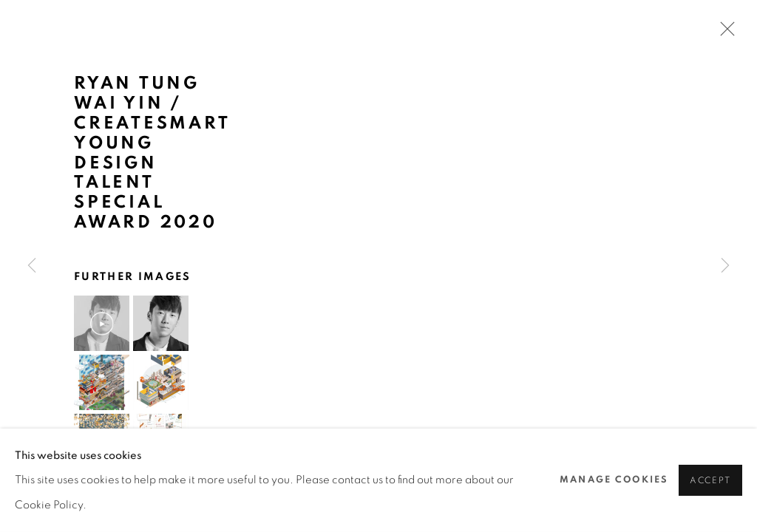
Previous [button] (32, 266)
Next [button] (725, 266)
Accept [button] (710, 481)
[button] (102, 323)
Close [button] (724, 33)
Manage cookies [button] (614, 480)
